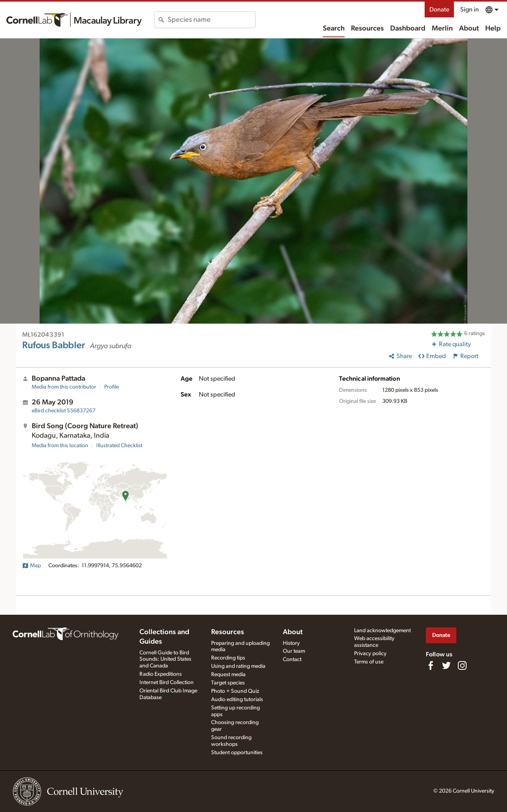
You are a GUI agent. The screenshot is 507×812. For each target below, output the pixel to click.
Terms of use (369, 662)
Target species (228, 683)
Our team (294, 651)
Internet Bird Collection (167, 682)
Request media (228, 675)
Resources (367, 29)
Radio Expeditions (161, 674)
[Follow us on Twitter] (446, 665)
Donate (439, 10)
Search (334, 29)
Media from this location (60, 446)
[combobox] (211, 20)
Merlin (442, 29)
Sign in (470, 10)
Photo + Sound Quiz (235, 691)
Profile (112, 387)
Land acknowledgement (382, 631)
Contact (292, 660)
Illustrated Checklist (119, 446)
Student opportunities (237, 753)
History (291, 643)
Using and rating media (238, 666)
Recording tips (228, 658)
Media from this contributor (64, 387)
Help (493, 29)
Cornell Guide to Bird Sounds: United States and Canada (165, 660)
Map (31, 566)
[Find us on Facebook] (431, 665)
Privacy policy (370, 654)
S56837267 (64, 411)
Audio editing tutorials (237, 700)
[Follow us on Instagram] (462, 665)
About (469, 29)
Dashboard (408, 29)
